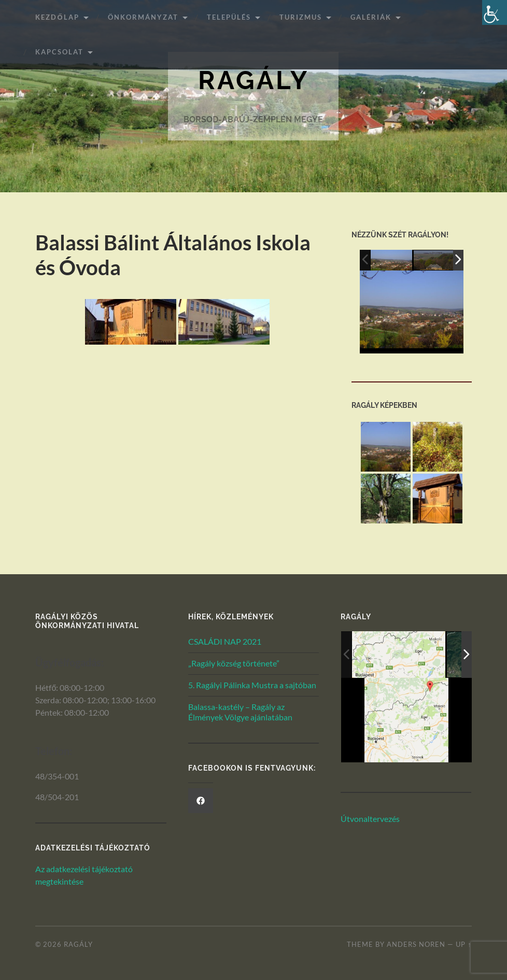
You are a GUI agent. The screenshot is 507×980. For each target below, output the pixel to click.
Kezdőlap (57, 17)
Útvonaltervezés (370, 819)
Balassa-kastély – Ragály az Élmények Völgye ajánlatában (240, 712)
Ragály (253, 80)
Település (229, 17)
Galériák (371, 17)
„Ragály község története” (234, 663)
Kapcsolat (59, 52)
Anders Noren (416, 944)
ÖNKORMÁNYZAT (143, 17)
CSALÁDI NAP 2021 (225, 641)
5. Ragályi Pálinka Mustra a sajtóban (252, 685)
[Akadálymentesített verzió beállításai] (495, 12)
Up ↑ (463, 944)
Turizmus (301, 17)
